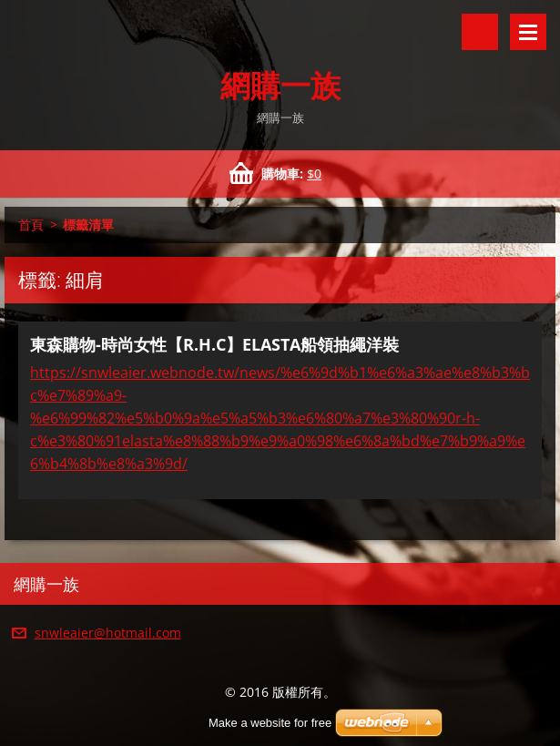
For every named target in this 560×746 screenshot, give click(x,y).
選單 (528, 32)
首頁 (31, 225)
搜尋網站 (480, 32)
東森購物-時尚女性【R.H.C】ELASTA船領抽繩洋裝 (214, 344)
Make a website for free (270, 723)
